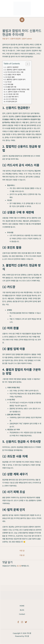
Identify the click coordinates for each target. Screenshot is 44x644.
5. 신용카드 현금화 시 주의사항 (15, 92)
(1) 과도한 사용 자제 (12, 94)
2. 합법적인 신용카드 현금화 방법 (15, 70)
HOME (22, 606)
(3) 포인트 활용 (10, 77)
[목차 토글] (27, 64)
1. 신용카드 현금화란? (12, 67)
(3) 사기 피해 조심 (11, 99)
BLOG (22, 610)
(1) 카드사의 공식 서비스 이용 (14, 72)
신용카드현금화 (15, 39)
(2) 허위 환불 (9, 84)
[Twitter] (26, 622)
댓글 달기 (6, 39)
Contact (22, 614)
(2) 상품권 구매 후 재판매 (13, 75)
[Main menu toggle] (22, 20)
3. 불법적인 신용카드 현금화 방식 (15, 79)
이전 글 (22, 551)
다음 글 (22, 555)
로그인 (19, 566)
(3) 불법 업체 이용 (11, 87)
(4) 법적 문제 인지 (11, 101)
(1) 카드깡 (8, 82)
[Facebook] (18, 622)
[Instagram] (22, 622)
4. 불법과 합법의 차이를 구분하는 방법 (18, 89)
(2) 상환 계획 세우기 (12, 97)
